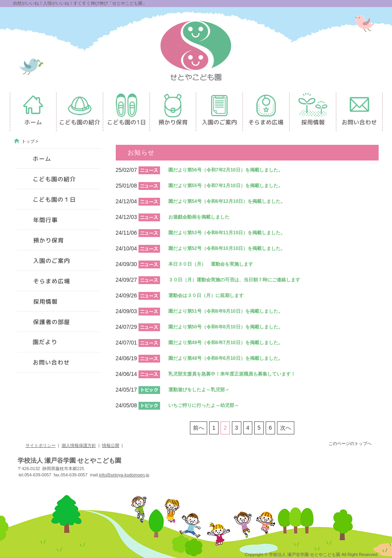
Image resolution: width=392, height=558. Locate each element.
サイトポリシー (41, 445)
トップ (28, 141)
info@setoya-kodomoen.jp (124, 475)
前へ (199, 428)
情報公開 (111, 445)
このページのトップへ (350, 443)
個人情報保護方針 (79, 445)
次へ (286, 428)
